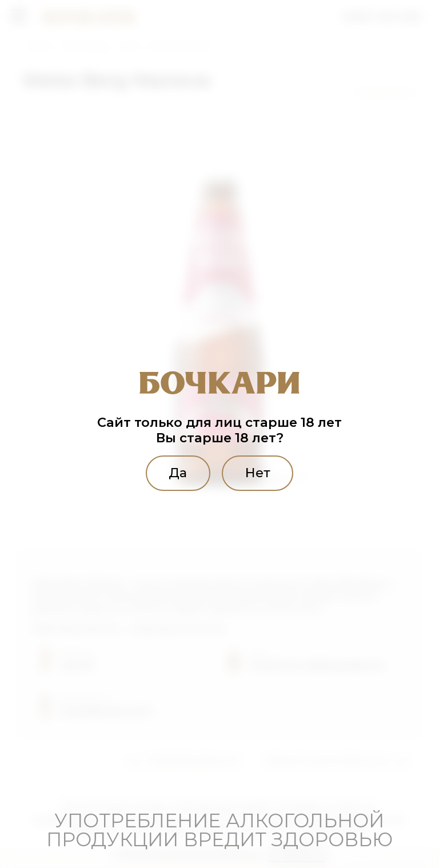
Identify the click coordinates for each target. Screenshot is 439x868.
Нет (258, 473)
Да (177, 473)
